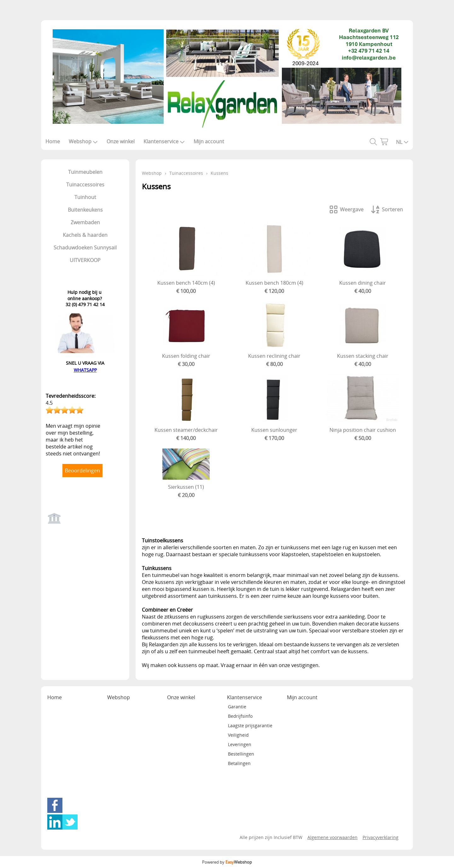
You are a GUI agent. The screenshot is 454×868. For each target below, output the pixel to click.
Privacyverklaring (381, 837)
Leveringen (240, 744)
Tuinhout (85, 197)
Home (53, 141)
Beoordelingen (82, 471)
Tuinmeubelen (85, 172)
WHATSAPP (85, 370)
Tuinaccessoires (85, 185)
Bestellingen (241, 754)
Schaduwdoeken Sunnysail (85, 248)
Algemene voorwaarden (332, 837)
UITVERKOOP (85, 260)
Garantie (237, 707)
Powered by (227, 862)
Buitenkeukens (85, 210)
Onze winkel (121, 141)
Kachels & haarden (85, 235)
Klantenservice (164, 141)
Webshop (83, 141)
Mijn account (209, 141)
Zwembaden (85, 222)
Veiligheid (238, 735)
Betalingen (239, 763)
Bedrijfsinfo (240, 716)
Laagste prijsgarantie (250, 725)
